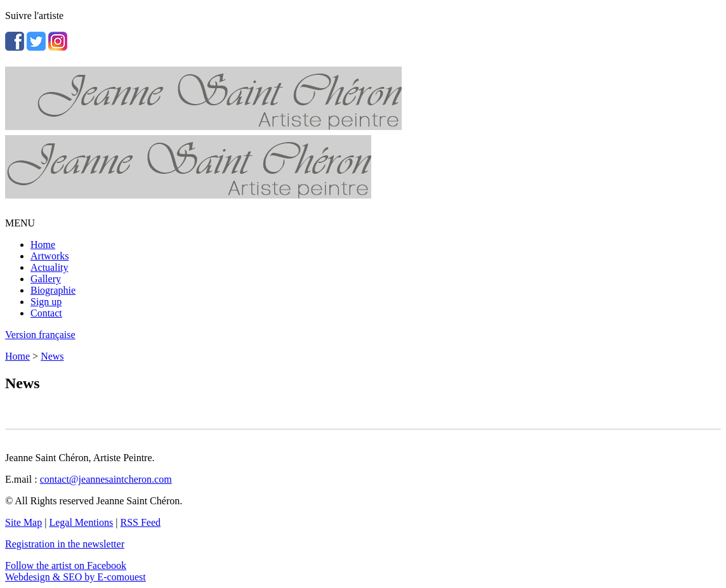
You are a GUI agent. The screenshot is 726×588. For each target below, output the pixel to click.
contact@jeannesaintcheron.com (106, 479)
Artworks (49, 256)
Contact (46, 313)
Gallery (46, 279)
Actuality (49, 267)
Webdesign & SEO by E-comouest (76, 577)
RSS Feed (141, 522)
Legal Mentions (81, 522)
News (52, 356)
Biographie (53, 290)
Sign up (46, 302)
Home (43, 245)
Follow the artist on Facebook (66, 565)
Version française (40, 335)
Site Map (23, 522)
